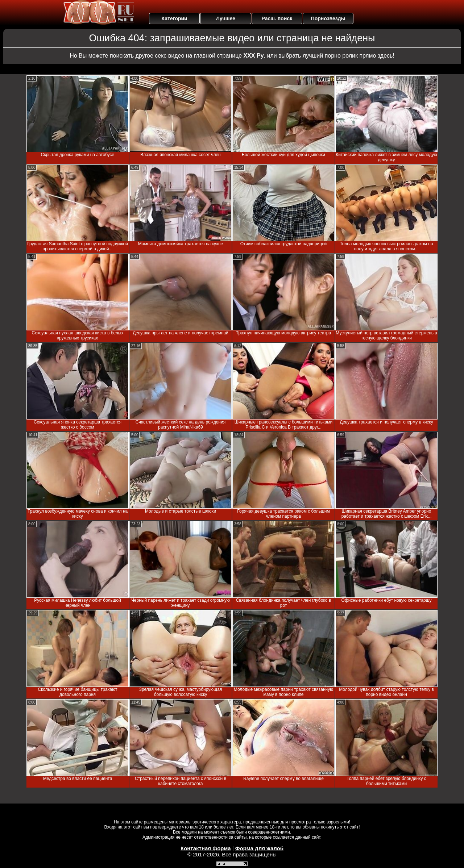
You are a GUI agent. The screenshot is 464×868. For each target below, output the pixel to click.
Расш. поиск (277, 18)
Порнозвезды (328, 18)
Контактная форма (206, 848)
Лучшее (226, 18)
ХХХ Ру (254, 56)
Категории (175, 18)
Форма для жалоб (259, 848)
